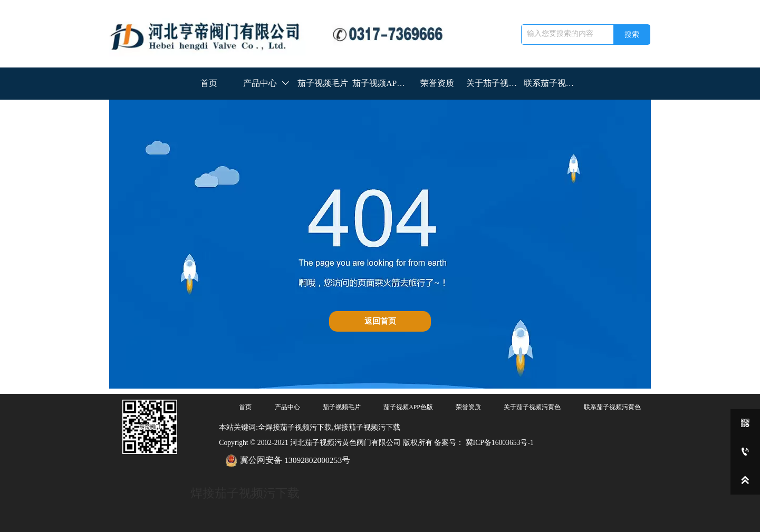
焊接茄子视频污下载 (245, 493)
